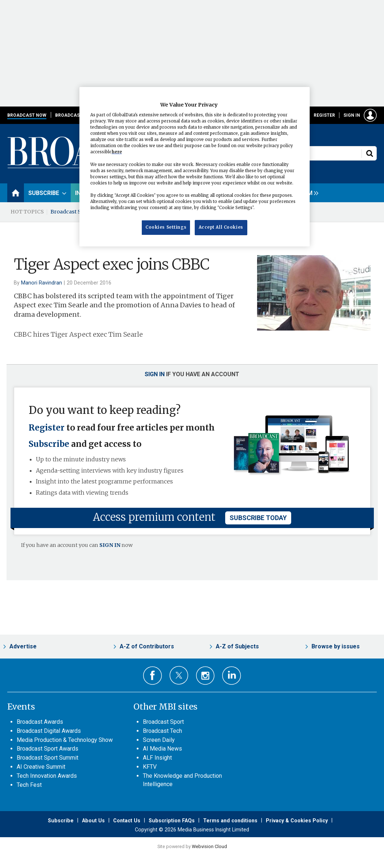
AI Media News (162, 749)
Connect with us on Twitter (179, 675)
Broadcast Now (27, 115)
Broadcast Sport (163, 722)
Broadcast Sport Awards (48, 749)
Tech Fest (29, 785)
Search (369, 153)
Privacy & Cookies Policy (297, 821)
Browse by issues (336, 646)
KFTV (150, 767)
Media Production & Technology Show (65, 740)
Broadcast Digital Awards (49, 731)
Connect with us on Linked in (232, 676)
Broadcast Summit (74, 212)
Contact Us (127, 821)
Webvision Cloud (209, 846)
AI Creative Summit (41, 767)
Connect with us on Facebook (152, 676)
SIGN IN (110, 545)
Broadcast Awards (40, 722)
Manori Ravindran (42, 283)
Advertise (23, 646)
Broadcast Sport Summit (48, 758)
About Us (93, 821)
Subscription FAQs (172, 821)
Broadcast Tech (162, 731)
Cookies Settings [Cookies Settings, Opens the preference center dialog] (166, 227)
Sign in (352, 115)
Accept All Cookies (221, 227)
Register (324, 115)
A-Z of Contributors (147, 646)
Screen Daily (159, 740)
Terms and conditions (230, 821)
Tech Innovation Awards (47, 776)
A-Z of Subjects (237, 646)
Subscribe (49, 444)
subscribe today (258, 518)
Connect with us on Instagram (205, 676)
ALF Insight (157, 758)
